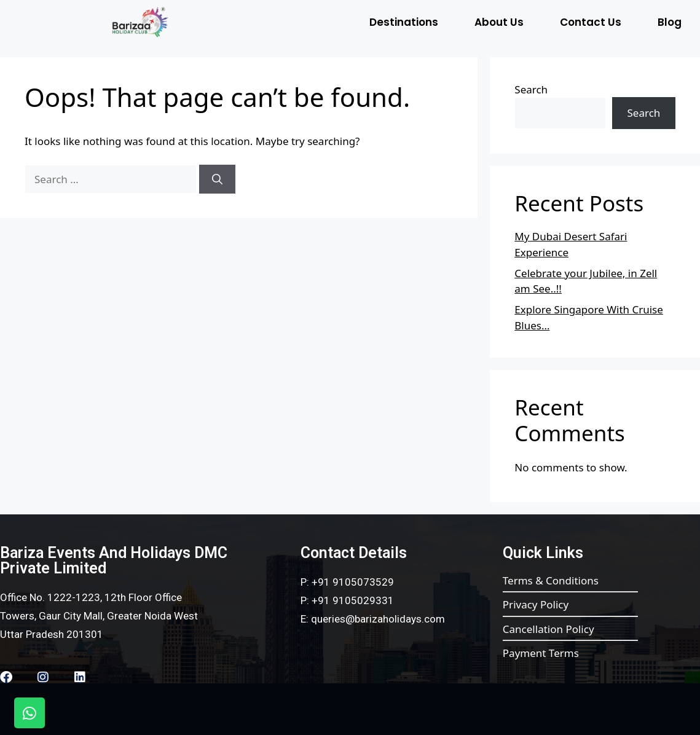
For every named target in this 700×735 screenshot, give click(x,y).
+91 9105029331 (353, 600)
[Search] (217, 179)
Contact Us (591, 22)
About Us (499, 22)
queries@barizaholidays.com (378, 619)
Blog (670, 22)
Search (531, 89)
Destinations (404, 22)
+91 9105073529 (353, 582)
